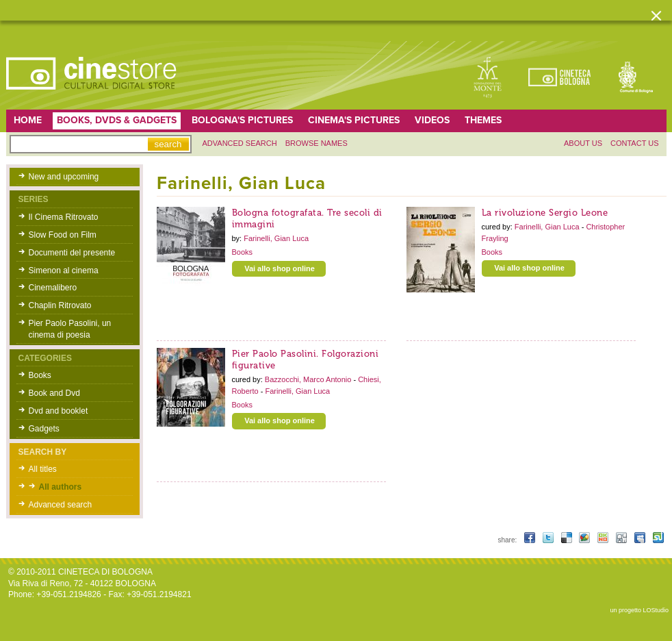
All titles (43, 469)
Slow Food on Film (63, 235)
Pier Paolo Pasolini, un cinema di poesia (70, 329)
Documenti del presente (72, 253)
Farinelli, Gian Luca (276, 238)
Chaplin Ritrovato (60, 305)
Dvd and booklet (59, 411)
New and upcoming (64, 177)
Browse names (316, 143)
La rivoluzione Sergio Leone (545, 213)
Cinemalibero (53, 288)
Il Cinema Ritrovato (64, 217)
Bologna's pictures (242, 120)
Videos (432, 120)
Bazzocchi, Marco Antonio (309, 379)
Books (40, 375)
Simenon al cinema (64, 271)
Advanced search (240, 143)
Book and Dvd (54, 393)
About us (583, 143)
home (28, 120)
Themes (483, 120)
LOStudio (656, 610)
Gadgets (44, 429)
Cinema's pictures (354, 120)
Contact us (635, 143)
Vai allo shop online (280, 268)
